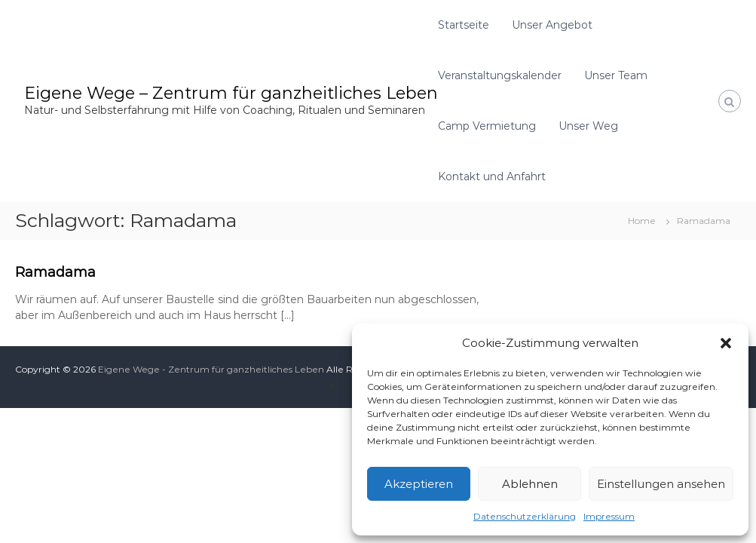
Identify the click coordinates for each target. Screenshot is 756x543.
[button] (726, 343)
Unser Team (616, 75)
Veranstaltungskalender (500, 75)
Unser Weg (588, 126)
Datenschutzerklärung (525, 516)
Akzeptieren (419, 484)
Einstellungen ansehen (661, 484)
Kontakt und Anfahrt (492, 176)
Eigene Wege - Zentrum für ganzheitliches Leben (211, 369)
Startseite (464, 25)
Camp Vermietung (487, 126)
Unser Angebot (552, 25)
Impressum (609, 516)
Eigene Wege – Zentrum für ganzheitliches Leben (231, 93)
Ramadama (55, 272)
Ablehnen (530, 484)
